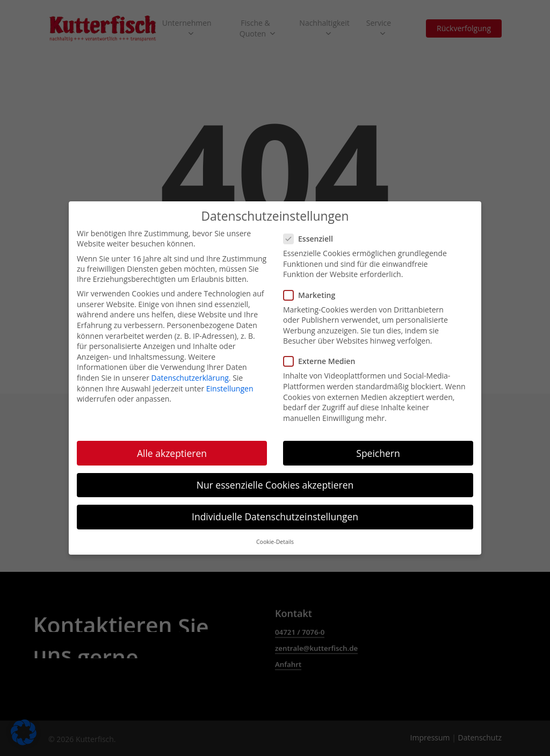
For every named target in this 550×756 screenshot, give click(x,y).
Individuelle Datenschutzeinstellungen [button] (275, 513)
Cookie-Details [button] (275, 538)
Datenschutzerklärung (190, 374)
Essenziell (312, 235)
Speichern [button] (378, 449)
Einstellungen (230, 385)
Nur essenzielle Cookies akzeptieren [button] (275, 481)
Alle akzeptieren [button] (172, 449)
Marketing (313, 291)
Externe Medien (323, 358)
